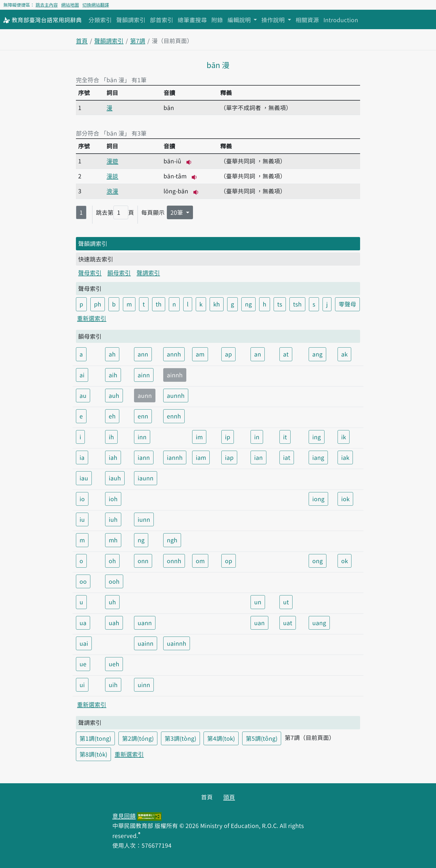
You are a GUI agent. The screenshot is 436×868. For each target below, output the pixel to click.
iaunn (146, 478)
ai (82, 375)
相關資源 (307, 20)
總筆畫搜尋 (192, 20)
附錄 (217, 20)
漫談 (112, 176)
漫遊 (112, 161)
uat (288, 623)
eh (112, 416)
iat (287, 457)
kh (217, 304)
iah (113, 457)
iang (318, 457)
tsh (297, 304)
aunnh (176, 395)
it (285, 437)
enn (143, 416)
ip (228, 437)
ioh (113, 499)
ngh (172, 540)
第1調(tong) (95, 738)
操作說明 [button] (274, 20)
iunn (144, 519)
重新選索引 (92, 318)
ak (344, 354)
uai (84, 643)
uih (113, 685)
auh (114, 395)
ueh (114, 664)
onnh (174, 561)
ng (248, 304)
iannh (175, 457)
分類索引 (100, 20)
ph (98, 304)
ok (345, 561)
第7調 (138, 41)
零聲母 (347, 304)
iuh (113, 519)
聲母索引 (90, 273)
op (229, 561)
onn (143, 561)
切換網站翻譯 (96, 5)
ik (344, 437)
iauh (115, 478)
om (200, 561)
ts (280, 304)
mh (113, 540)
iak (345, 457)
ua (83, 623)
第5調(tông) (262, 738)
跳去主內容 (47, 5)
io (82, 499)
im (199, 437)
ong (318, 561)
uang (319, 623)
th (159, 304)
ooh (114, 581)
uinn (144, 685)
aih (113, 375)
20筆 (177, 212)
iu (82, 519)
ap (228, 354)
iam (201, 457)
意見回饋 (124, 816)
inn (142, 437)
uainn (146, 643)
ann (143, 354)
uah (114, 623)
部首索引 (162, 20)
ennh (174, 416)
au (83, 395)
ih (111, 437)
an (258, 354)
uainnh (177, 643)
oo (83, 581)
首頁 (82, 41)
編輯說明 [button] (240, 20)
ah (112, 354)
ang (317, 354)
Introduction (341, 20)
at (286, 354)
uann (145, 623)
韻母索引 (119, 273)
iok (345, 499)
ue (83, 664)
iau (84, 478)
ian (258, 457)
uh (112, 602)
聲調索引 (148, 273)
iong (318, 499)
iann (144, 457)
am (200, 354)
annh (174, 354)
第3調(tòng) (180, 738)
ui (82, 685)
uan (259, 623)
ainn (144, 375)
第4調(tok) (221, 738)
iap (229, 457)
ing (317, 437)
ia (82, 457)
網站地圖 (70, 5)
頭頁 (229, 797)
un (258, 602)
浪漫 (112, 191)
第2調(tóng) (138, 738)
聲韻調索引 (131, 20)
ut (286, 602)
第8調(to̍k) (93, 754)
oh (112, 561)
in (257, 437)
